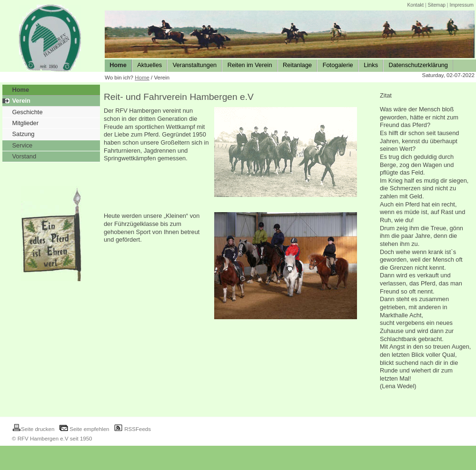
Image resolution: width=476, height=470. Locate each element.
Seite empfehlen (84, 429)
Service (23, 145)
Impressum (461, 5)
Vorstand (25, 156)
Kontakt (415, 5)
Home (142, 78)
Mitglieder (25, 123)
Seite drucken (33, 429)
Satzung (24, 134)
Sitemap (436, 5)
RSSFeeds (132, 429)
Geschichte (28, 112)
